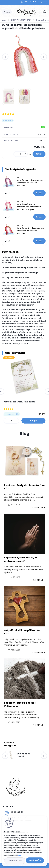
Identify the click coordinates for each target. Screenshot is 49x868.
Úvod (4, 20)
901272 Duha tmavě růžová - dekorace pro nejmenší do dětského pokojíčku (29, 206)
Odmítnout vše (15, 861)
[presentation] (5, 57)
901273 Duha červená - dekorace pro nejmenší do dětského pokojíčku (30, 229)
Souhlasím (35, 860)
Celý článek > (39, 508)
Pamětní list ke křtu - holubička (19, 402)
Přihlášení (27, 2)
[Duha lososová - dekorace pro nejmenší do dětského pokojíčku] (24, 57)
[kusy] (21, 154)
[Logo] (27, 12)
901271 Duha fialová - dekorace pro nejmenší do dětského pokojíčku (30, 181)
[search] (44, 12)
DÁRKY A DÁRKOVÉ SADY (21, 20)
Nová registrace (41, 2)
